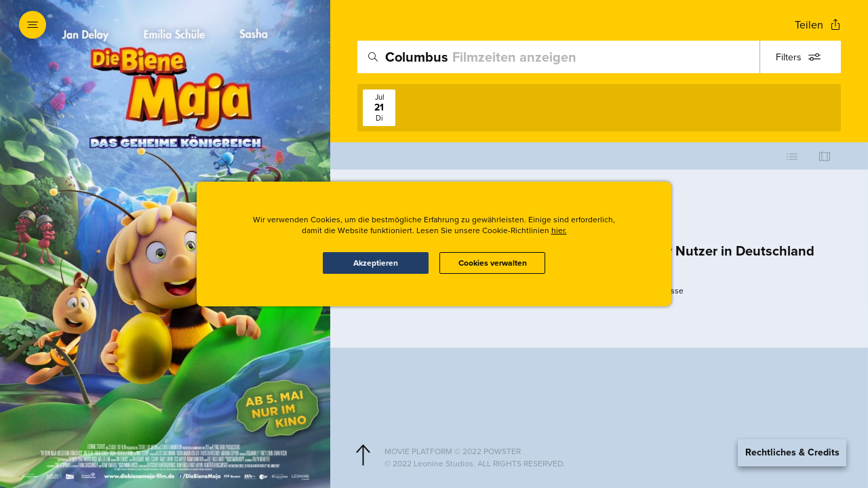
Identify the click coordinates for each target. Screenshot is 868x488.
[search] (599, 57)
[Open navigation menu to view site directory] (33, 24)
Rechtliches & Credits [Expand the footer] (792, 452)
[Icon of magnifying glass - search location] (373, 57)
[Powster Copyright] (610, 451)
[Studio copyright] (610, 464)
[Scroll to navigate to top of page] (363, 455)
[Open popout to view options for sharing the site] (818, 25)
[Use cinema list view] (792, 156)
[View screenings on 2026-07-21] (379, 108)
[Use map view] (825, 156)
